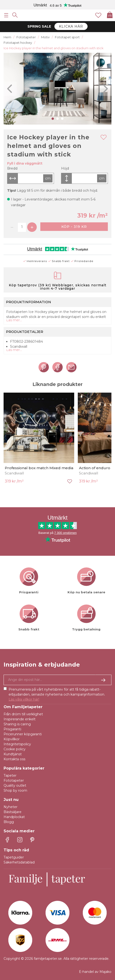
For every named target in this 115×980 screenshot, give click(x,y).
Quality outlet (15, 785)
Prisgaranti (12, 729)
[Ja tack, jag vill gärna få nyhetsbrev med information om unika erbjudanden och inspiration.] (57, 680)
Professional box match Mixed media (39, 468)
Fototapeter (14, 780)
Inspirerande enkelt (20, 719)
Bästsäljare (13, 812)
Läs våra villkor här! (24, 699)
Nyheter (10, 807)
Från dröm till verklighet (23, 714)
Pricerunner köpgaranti (23, 734)
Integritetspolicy (17, 744)
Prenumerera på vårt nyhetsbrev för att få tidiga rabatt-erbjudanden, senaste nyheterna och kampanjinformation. (57, 694)
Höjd (65, 168)
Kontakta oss (14, 759)
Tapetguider (14, 857)
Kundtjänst (13, 754)
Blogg (9, 822)
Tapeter (10, 775)
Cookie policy (15, 749)
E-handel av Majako (95, 972)
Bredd (12, 168)
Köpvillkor (12, 739)
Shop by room (15, 790)
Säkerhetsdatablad (19, 862)
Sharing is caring (17, 724)
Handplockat (14, 817)
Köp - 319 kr (74, 227)
